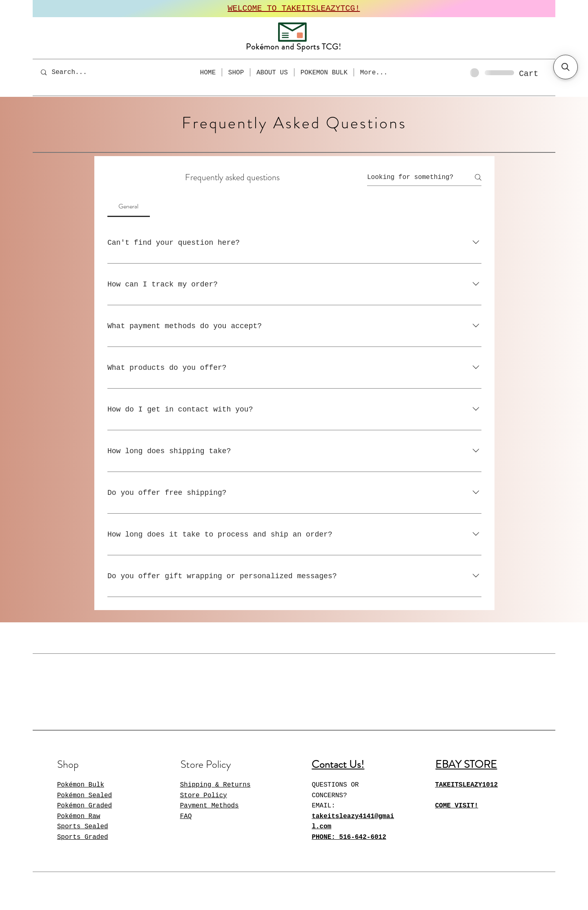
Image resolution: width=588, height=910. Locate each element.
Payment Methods (209, 806)
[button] (536, 73)
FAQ (186, 816)
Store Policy (204, 796)
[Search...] (75, 73)
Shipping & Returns (215, 785)
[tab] (129, 206)
